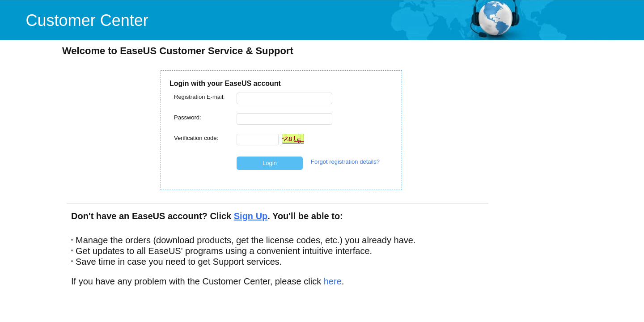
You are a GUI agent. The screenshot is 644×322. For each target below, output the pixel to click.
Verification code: (196, 138)
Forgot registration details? (345, 162)
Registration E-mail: (199, 97)
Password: (188, 117)
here (333, 281)
